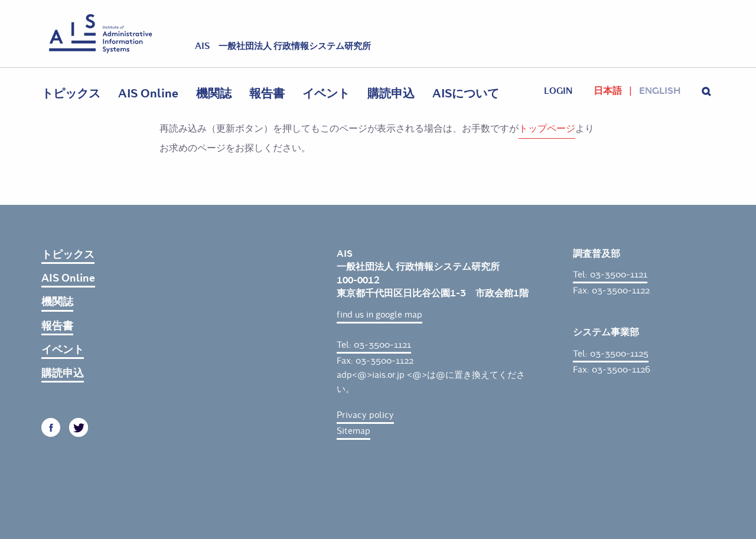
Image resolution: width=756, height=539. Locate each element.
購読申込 (391, 94)
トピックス (71, 94)
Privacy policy (365, 415)
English (660, 91)
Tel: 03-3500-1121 (374, 345)
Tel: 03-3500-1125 (611, 354)
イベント (326, 94)
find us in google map (379, 315)
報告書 (267, 94)
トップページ (547, 128)
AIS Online (148, 94)
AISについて (466, 94)
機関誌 (214, 94)
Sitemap (353, 431)
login (558, 91)
